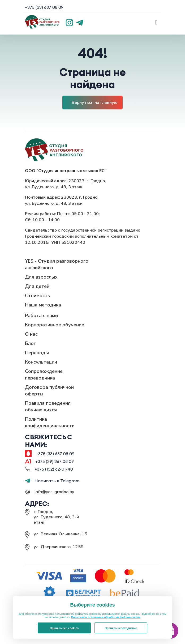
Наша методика (43, 305)
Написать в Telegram (52, 481)
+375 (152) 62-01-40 (54, 469)
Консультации (41, 362)
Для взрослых (41, 277)
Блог (30, 343)
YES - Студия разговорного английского (57, 264)
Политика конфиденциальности (50, 422)
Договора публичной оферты (49, 391)
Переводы (37, 353)
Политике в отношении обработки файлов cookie (106, 617)
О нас (31, 334)
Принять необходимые (121, 628)
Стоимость (38, 296)
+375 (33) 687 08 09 (44, 7)
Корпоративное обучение (55, 325)
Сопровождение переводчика (44, 375)
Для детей (37, 286)
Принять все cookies (64, 628)
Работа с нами (41, 315)
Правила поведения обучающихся (48, 406)
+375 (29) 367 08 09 (55, 461)
